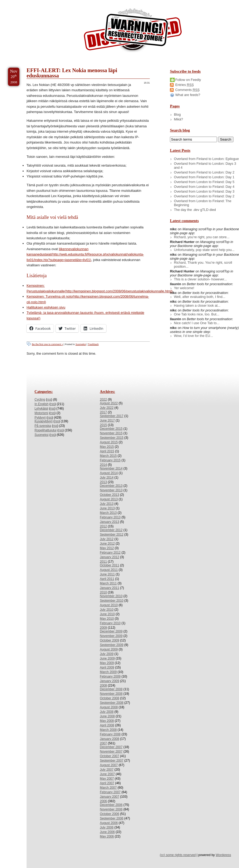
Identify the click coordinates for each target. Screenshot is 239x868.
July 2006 (107, 827)
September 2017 (112, 416)
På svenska (43, 426)
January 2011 (110, 588)
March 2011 (108, 583)
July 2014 (107, 478)
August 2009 (109, 649)
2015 (103, 425)
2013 (103, 482)
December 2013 (111, 486)
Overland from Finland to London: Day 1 (204, 177)
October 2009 (110, 640)
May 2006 (107, 836)
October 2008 (110, 698)
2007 (103, 743)
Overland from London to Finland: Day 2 (204, 196)
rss (49, 400)
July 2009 (107, 654)
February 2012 (110, 553)
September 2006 (112, 818)
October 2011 (110, 565)
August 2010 (109, 605)
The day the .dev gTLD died (195, 210)
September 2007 (112, 761)
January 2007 (110, 797)
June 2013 (107, 508)
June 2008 (107, 716)
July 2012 (107, 539)
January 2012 (110, 557)
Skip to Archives (59, 2)
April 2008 (107, 725)
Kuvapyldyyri (44, 421)
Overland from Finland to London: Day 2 (204, 172)
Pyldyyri (40, 418)
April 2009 (107, 667)
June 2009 (107, 658)
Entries (185, 85)
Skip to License (98, 2)
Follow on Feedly (188, 80)
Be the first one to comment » (47, 344)
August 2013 (109, 499)
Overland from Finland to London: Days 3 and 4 (205, 166)
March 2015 (108, 456)
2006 (103, 801)
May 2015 (107, 447)
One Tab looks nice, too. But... (197, 314)
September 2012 (112, 535)
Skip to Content (21, 2)
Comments (187, 90)
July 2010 (107, 610)
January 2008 (110, 739)
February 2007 (110, 792)
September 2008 (112, 703)
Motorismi (41, 413)
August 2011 (109, 570)
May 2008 (107, 721)
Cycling (40, 400)
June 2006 (107, 832)
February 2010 (110, 623)
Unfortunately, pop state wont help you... (204, 250)
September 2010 (112, 601)
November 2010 (111, 596)
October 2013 (110, 495)
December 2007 (111, 747)
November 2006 (111, 809)
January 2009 (110, 681)
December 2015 (111, 429)
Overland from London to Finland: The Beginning (203, 203)
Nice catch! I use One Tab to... (197, 323)
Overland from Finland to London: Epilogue (206, 159)
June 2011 (107, 574)
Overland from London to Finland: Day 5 (204, 182)
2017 (103, 412)
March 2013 (108, 513)
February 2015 (110, 460)
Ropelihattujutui (46, 430)
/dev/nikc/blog (133, 31)
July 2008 (107, 712)
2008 (103, 685)
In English (42, 404)
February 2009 (110, 676)
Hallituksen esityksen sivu (46, 307)
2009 (103, 628)
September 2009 (112, 645)
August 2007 (109, 765)
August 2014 (109, 473)
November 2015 (111, 433)
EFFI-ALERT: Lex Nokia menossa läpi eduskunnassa (72, 73)
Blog (177, 114)
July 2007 (107, 770)
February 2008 (110, 734)
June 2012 (107, 544)
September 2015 (112, 438)
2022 (103, 400)
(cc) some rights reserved (178, 855)
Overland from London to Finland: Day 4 (204, 187)
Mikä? (178, 119)
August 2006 (109, 823)
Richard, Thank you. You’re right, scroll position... (203, 264)
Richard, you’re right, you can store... (202, 237)
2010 (103, 592)
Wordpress (223, 855)
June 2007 (107, 774)
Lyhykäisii (41, 409)
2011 (103, 562)
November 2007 (111, 752)
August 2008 (109, 707)
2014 (103, 465)
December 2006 (111, 805)
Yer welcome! (184, 288)
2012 (103, 526)
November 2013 (111, 490)
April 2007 (107, 783)
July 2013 (107, 504)
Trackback (93, 344)
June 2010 (107, 614)
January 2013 (110, 522)
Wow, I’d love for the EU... (193, 336)
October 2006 (110, 814)
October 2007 (110, 756)
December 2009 (111, 631)
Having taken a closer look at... (197, 305)
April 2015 (107, 451)
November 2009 (111, 636)
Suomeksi (81, 344)
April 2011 (107, 579)
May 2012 (107, 548)
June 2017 (107, 420)
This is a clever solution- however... (200, 279)
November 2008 (111, 694)
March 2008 (108, 730)
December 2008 (111, 689)
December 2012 (111, 530)
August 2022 (109, 403)
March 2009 (108, 672)
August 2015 (109, 442)
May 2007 (107, 779)
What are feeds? (188, 95)
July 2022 (107, 408)
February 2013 (110, 517)
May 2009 (107, 663)
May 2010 (107, 619)
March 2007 (108, 788)
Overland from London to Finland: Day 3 (204, 191)
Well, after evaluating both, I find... (200, 297)
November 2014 (111, 468)
